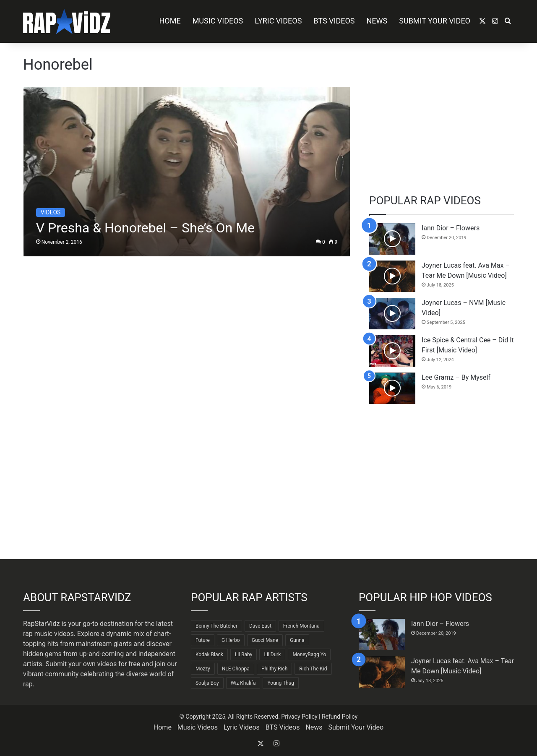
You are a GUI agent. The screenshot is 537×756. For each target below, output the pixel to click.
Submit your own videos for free (93, 664)
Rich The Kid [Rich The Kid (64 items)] (313, 669)
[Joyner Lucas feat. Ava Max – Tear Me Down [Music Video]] (392, 276)
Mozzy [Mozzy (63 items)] (203, 669)
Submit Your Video (435, 21)
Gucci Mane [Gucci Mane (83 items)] (265, 640)
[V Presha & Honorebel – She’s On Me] (187, 172)
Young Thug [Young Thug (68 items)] (281, 683)
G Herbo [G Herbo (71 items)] (231, 640)
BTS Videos (334, 21)
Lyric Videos (278, 21)
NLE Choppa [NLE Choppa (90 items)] (236, 669)
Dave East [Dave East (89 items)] (260, 626)
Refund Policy (340, 717)
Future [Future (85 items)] (203, 640)
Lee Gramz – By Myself (456, 377)
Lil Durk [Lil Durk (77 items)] (272, 654)
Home (170, 21)
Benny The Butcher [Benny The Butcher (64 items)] (216, 626)
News (377, 21)
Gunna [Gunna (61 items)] (297, 640)
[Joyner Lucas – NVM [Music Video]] (392, 314)
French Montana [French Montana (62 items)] (301, 626)
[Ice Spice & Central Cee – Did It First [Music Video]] (392, 351)
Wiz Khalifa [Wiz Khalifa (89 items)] (243, 683)
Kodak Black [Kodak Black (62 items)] (209, 654)
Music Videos (218, 21)
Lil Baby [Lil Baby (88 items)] (244, 654)
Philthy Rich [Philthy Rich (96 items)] (274, 669)
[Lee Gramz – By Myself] (392, 388)
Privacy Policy (299, 717)
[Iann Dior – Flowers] (392, 239)
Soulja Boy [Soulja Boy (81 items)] (207, 683)
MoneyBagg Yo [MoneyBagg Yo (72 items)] (309, 654)
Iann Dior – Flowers (451, 228)
